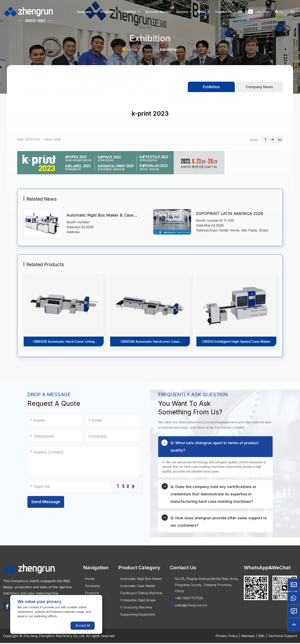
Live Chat (258, 12)
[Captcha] (70, 486)
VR (240, 12)
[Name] (55, 420)
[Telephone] (55, 436)
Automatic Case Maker (137, 587)
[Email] (114, 420)
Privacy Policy (227, 637)
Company (84, 12)
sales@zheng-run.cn (191, 606)
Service (182, 12)
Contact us (224, 12)
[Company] (114, 436)
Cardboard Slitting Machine (140, 594)
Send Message (46, 506)
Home (132, 49)
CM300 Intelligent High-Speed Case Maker (236, 342)
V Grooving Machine (135, 608)
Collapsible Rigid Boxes (137, 601)
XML (261, 637)
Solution (130, 12)
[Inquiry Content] (85, 461)
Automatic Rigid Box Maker (140, 580)
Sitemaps (248, 637)
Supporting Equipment (137, 615)
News (202, 12)
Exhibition (169, 49)
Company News (259, 87)
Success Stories (158, 12)
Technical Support (283, 637)
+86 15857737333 (189, 599)
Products (107, 12)
